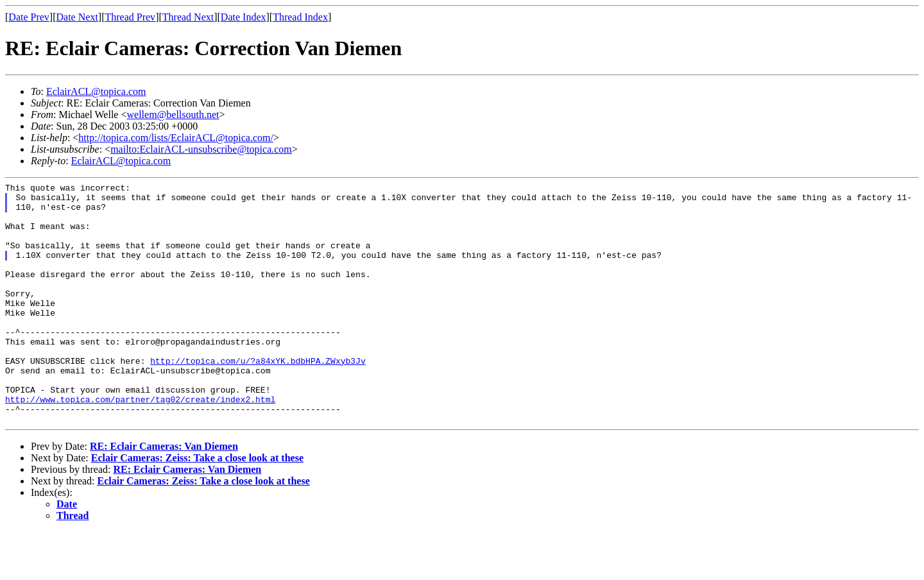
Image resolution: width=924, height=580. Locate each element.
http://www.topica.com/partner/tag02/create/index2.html (140, 443)
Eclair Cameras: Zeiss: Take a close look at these (197, 506)
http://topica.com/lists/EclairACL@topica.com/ (176, 138)
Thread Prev (130, 17)
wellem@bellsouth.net (173, 115)
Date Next (77, 17)
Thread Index (300, 17)
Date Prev (29, 17)
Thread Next (188, 17)
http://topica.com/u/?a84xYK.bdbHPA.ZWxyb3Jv (258, 397)
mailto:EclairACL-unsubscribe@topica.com (201, 149)
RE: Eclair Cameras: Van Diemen (164, 494)
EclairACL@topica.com (96, 91)
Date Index (244, 17)
